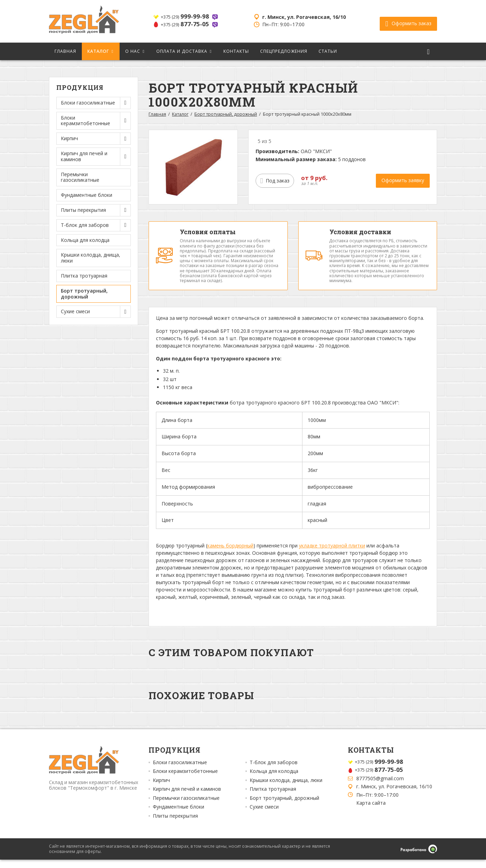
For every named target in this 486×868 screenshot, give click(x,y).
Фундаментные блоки (87, 195)
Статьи (328, 51)
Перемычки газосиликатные (80, 177)
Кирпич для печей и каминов (187, 797)
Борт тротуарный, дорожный (84, 294)
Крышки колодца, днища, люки (91, 258)
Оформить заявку (403, 180)
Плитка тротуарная (84, 276)
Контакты (236, 51)
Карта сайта (371, 811)
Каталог (98, 51)
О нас (133, 51)
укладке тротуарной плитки (332, 554)
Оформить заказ (408, 21)
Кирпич (161, 788)
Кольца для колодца (85, 240)
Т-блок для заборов (274, 770)
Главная (65, 51)
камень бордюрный (230, 554)
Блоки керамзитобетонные (185, 780)
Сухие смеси (264, 815)
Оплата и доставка (182, 51)
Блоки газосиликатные (180, 770)
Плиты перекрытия (175, 824)
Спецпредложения (284, 51)
